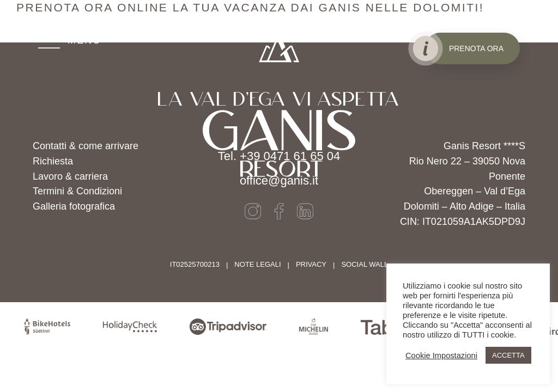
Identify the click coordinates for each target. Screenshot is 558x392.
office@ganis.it (279, 180)
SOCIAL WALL (365, 264)
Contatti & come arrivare (86, 146)
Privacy (311, 264)
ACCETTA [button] (508, 355)
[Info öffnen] (425, 48)
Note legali (257, 264)
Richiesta (53, 161)
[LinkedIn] (305, 211)
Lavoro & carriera (70, 176)
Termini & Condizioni (77, 191)
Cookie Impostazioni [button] (441, 356)
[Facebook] (279, 211)
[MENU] (70, 41)
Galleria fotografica (74, 206)
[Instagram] (253, 211)
